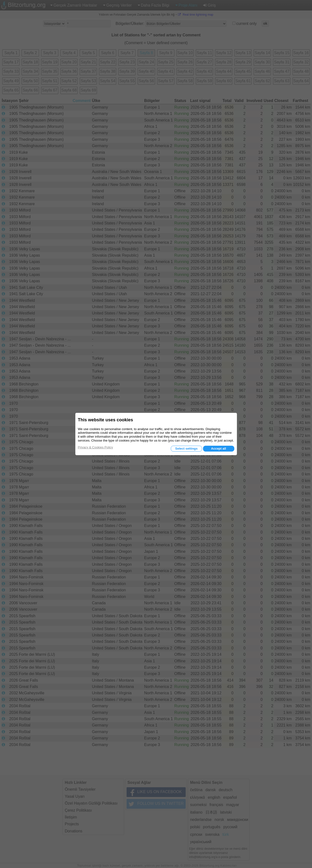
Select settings (186, 449)
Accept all (219, 449)
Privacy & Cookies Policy (96, 447)
